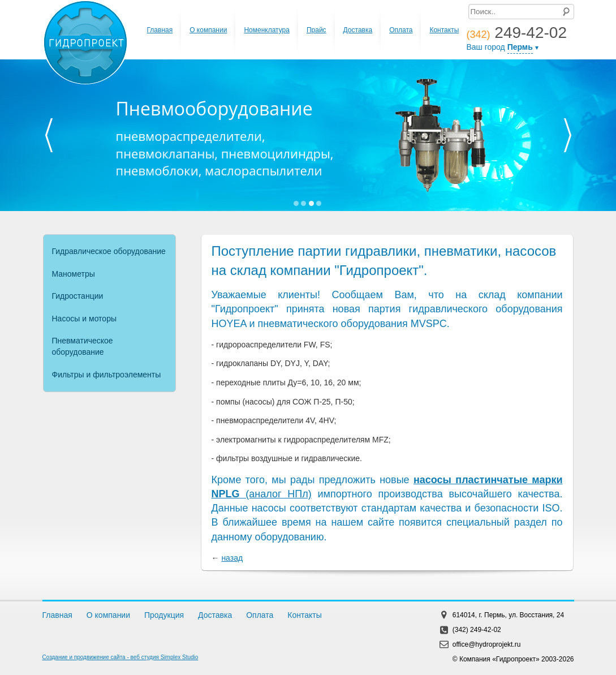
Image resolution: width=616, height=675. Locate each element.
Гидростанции (78, 296)
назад (232, 558)
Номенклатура (267, 30)
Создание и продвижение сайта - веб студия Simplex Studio (120, 657)
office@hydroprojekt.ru (487, 644)
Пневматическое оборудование (83, 346)
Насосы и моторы (85, 319)
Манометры (74, 274)
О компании (208, 30)
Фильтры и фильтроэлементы (107, 375)
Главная (160, 30)
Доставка (358, 30)
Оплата (401, 30)
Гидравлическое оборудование (109, 251)
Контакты (444, 30)
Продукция (164, 615)
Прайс (316, 30)
